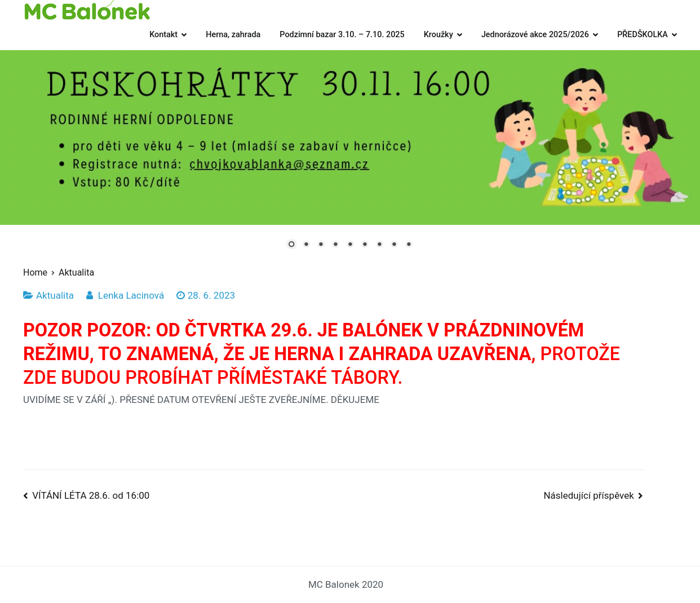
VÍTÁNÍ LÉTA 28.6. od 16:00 (91, 495)
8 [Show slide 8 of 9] (394, 245)
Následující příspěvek (588, 495)
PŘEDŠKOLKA (643, 35)
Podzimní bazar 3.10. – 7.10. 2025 (342, 35)
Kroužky (438, 35)
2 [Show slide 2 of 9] (306, 245)
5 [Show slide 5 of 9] (350, 245)
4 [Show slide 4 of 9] (335, 245)
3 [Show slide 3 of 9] (321, 245)
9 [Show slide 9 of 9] (409, 245)
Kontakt (163, 35)
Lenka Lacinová (131, 295)
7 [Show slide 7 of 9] (379, 245)
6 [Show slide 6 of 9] (365, 245)
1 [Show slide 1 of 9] (291, 245)
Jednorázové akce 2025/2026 (535, 35)
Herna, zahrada (233, 35)
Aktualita (55, 295)
